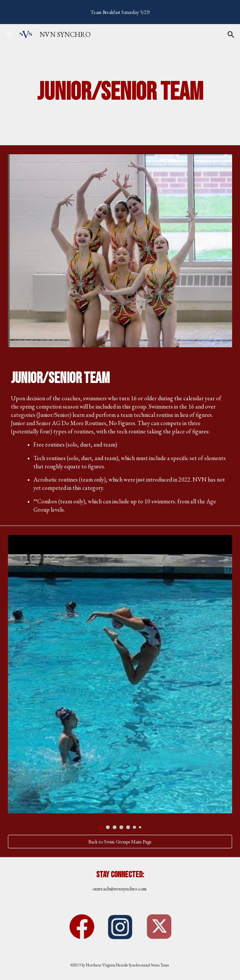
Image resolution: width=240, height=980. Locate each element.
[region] (120, 12)
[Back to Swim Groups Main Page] (120, 842)
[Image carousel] (120, 682)
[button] (9, 34)
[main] (120, 92)
